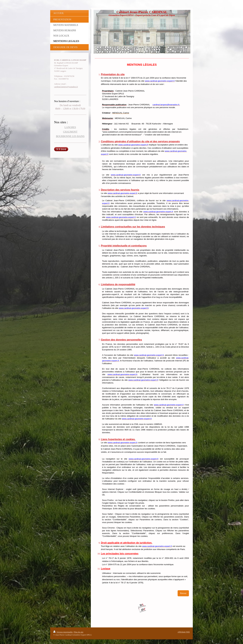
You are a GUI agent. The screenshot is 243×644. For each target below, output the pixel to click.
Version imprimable (63, 632)
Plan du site (79, 632)
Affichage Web (184, 632)
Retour (183, 593)
